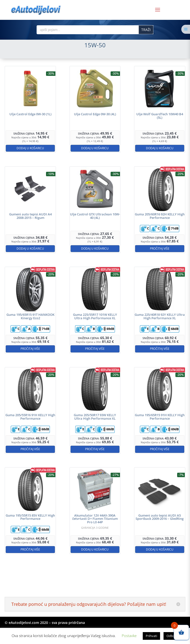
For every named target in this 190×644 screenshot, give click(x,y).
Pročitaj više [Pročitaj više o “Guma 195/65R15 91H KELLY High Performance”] (160, 449)
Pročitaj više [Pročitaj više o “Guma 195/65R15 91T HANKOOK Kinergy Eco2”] (30, 349)
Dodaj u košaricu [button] (30, 148)
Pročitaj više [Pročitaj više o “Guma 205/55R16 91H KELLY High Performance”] (30, 449)
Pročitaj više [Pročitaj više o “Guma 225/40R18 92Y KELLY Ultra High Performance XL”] (160, 349)
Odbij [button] (170, 636)
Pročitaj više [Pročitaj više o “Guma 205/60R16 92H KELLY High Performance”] (160, 249)
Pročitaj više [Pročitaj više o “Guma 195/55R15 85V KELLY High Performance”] (30, 549)
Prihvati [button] (151, 636)
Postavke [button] (129, 636)
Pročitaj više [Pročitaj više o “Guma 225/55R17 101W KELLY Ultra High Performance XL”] (95, 349)
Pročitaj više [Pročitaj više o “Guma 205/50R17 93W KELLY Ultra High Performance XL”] (95, 449)
